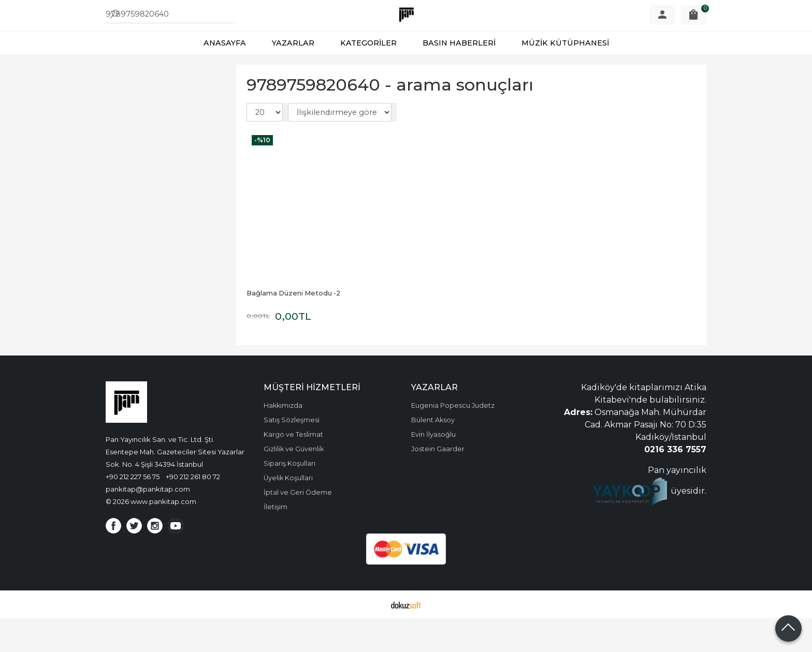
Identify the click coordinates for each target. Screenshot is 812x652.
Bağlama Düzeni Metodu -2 (293, 327)
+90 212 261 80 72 (193, 510)
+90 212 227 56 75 (133, 510)
